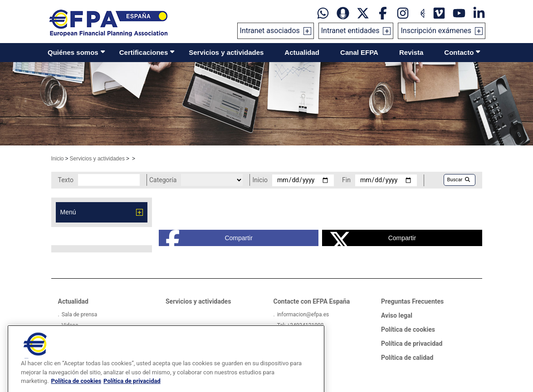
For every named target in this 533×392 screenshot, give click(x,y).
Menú (68, 212)
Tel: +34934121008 (301, 325)
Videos (70, 325)
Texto (66, 180)
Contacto (459, 52)
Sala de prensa (80, 315)
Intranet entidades (350, 31)
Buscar (459, 180)
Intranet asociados (270, 31)
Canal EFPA (359, 52)
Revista (411, 52)
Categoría (163, 180)
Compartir (209, 238)
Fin (346, 180)
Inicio (58, 159)
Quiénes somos (73, 52)
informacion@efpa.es (303, 315)
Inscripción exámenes (436, 31)
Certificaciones (144, 52)
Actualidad (302, 52)
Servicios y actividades (226, 52)
